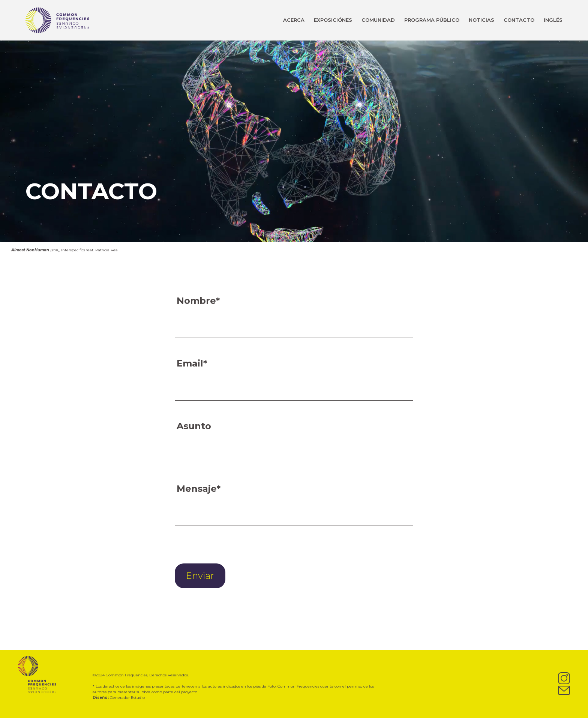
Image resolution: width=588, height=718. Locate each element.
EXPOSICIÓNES (333, 20)
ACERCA (294, 20)
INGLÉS (553, 20)
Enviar (200, 576)
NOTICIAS (481, 20)
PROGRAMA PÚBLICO (432, 20)
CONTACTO (519, 20)
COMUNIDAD (378, 20)
